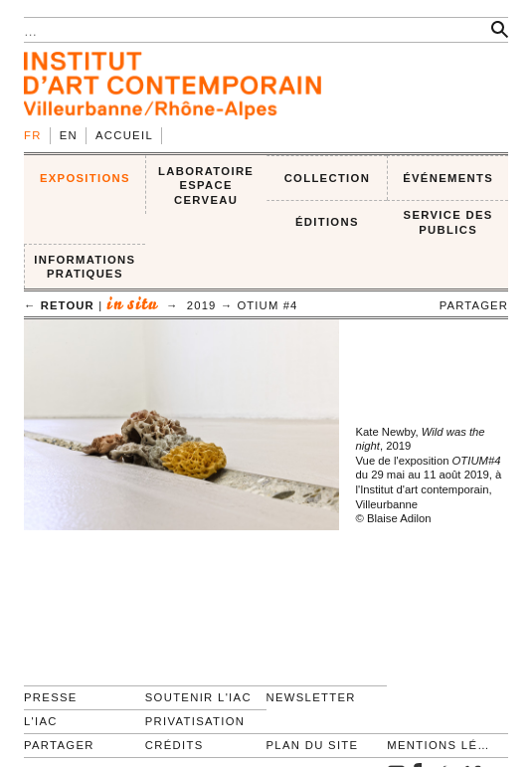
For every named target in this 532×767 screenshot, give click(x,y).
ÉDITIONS (327, 222)
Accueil (124, 135)
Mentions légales (439, 745)
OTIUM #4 (267, 305)
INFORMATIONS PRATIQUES (85, 267)
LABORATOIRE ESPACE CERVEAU (206, 186)
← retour (59, 305)
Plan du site (313, 745)
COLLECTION (328, 178)
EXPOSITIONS (85, 178)
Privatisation (195, 721)
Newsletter (311, 697)
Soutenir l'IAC (198, 697)
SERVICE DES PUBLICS (448, 222)
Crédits (175, 745)
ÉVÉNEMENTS (448, 178)
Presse (51, 697)
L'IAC (41, 721)
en (69, 135)
